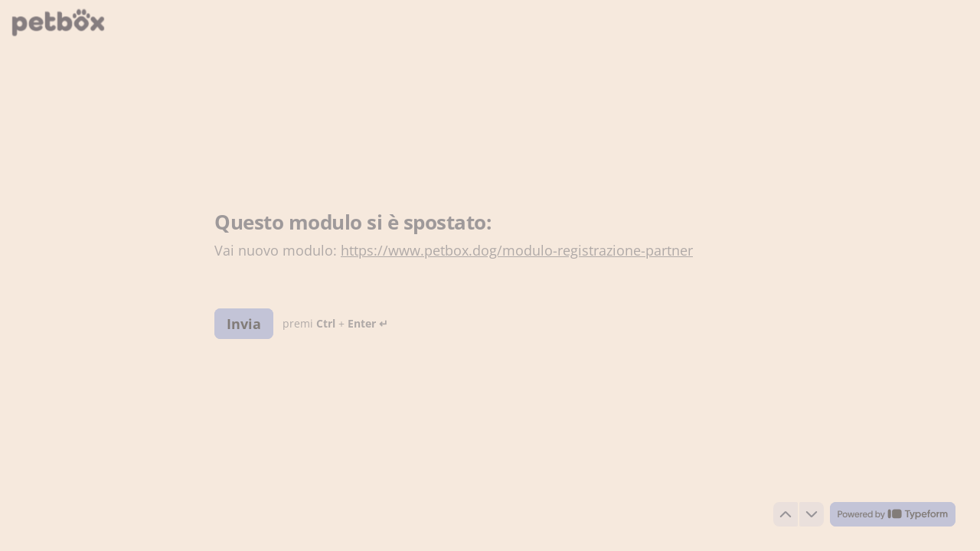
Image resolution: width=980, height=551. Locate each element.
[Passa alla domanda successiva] (812, 514)
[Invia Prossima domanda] (244, 323)
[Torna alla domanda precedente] (786, 514)
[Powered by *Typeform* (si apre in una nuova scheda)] (893, 514)
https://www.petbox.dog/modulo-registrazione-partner (517, 250)
